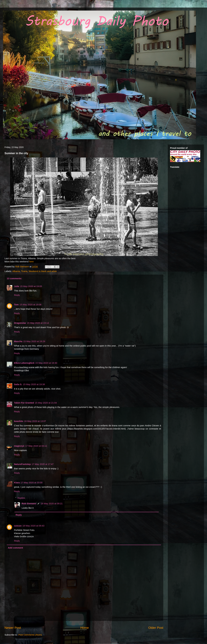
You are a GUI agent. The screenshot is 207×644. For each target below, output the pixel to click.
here (31, 262)
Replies (21, 498)
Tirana (24, 271)
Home (85, 628)
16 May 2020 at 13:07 (35, 421)
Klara (17, 483)
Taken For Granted (24, 403)
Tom (16, 305)
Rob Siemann (29, 503)
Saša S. (18, 384)
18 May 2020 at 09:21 (52, 503)
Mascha (18, 341)
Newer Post (13, 628)
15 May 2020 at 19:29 (34, 341)
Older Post (156, 628)
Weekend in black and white (43, 271)
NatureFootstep (22, 464)
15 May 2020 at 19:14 (38, 323)
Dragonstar (20, 323)
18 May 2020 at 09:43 (33, 526)
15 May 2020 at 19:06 (31, 305)
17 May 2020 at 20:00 (32, 483)
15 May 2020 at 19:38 (34, 384)
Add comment (16, 548)
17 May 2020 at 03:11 (36, 446)
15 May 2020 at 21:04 (46, 403)
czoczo (18, 526)
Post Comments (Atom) (30, 635)
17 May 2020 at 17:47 (43, 464)
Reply (17, 295)
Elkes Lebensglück (24, 363)
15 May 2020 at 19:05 (31, 286)
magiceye (19, 446)
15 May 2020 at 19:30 (46, 363)
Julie (17, 286)
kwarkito (19, 421)
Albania (16, 271)
